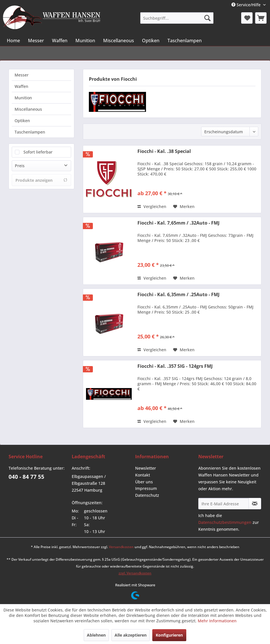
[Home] (13, 41)
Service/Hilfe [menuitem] (247, 5)
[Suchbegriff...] (177, 18)
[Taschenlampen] (185, 41)
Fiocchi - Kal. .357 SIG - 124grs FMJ (175, 366)
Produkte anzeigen (41, 180)
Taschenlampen (30, 132)
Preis (20, 166)
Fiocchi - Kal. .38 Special (164, 151)
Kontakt (143, 475)
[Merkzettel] (247, 18)
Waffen (21, 86)
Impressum (146, 488)
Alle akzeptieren (131, 635)
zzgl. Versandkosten (135, 573)
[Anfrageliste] (261, 18)
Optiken (22, 121)
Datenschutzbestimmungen (225, 522)
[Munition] (85, 41)
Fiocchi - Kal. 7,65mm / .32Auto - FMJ (178, 223)
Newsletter (146, 468)
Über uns (144, 482)
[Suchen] (207, 18)
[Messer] (36, 41)
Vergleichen (152, 206)
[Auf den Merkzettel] (184, 207)
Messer (22, 75)
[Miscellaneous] (119, 41)
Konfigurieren (169, 635)
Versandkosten (121, 547)
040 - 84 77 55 (26, 477)
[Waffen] (60, 41)
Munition (23, 98)
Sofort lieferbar (38, 152)
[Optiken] (151, 41)
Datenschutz (147, 495)
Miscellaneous (28, 109)
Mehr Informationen (217, 621)
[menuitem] (177, 18)
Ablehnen (96, 635)
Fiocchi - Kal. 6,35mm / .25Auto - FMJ (178, 295)
